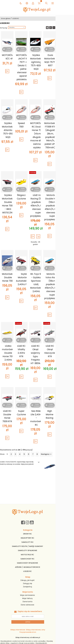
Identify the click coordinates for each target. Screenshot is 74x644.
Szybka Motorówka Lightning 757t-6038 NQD (46, 62)
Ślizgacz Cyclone (28, 193)
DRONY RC (37, 506)
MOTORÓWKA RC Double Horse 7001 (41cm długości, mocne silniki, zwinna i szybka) (46, 135)
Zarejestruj (37, 558)
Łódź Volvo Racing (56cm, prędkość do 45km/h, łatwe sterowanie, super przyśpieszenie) (47, 202)
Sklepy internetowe (18, 601)
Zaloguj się (37, 555)
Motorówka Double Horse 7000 (10, 267)
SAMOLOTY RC (37, 514)
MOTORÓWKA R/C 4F (10, 57)
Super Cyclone (28, 392)
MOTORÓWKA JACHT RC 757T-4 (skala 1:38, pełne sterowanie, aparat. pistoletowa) (28, 67)
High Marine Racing (64, 392)
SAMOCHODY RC (37, 531)
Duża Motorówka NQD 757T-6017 (64, 60)
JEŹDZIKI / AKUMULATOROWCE (37, 539)
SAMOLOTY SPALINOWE (37, 522)
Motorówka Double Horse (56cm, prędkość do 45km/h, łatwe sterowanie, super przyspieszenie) (65, 204)
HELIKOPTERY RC (37, 510)
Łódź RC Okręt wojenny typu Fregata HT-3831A (46, 339)
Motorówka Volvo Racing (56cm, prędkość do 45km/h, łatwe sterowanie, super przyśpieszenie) (65, 276)
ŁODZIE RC (37, 543)
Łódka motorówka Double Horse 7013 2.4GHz (10, 339)
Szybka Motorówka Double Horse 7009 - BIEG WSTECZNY (10, 200)
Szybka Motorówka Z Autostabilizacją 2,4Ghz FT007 (29, 269)
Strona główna (6, 19)
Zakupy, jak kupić (37, 552)
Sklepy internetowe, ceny (36, 601)
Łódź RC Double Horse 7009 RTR (10, 395)
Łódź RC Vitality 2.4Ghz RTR (28, 335)
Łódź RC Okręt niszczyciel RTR (64, 337)
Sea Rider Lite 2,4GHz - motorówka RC (46, 395)
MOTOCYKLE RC (37, 526)
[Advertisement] (37, 461)
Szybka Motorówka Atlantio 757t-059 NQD (10, 130)
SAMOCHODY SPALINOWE (37, 535)
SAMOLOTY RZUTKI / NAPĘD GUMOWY (37, 518)
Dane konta (37, 573)
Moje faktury (37, 570)
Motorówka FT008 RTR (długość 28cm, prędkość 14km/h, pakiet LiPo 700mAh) (64, 135)
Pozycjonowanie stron (55, 601)
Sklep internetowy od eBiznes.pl (37, 607)
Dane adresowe (37, 577)
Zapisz (37, 594)
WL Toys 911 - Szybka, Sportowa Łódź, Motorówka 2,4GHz (46, 272)
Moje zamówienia (37, 567)
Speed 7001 (28, 123)
